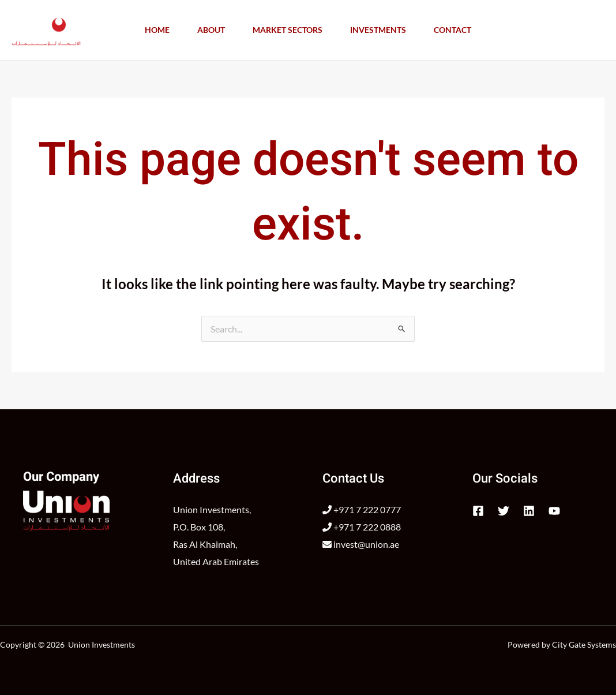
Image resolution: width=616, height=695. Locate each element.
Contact (452, 30)
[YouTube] (554, 511)
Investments (378, 30)
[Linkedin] (529, 511)
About (211, 30)
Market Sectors (288, 30)
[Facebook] (478, 511)
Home (157, 30)
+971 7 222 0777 (362, 509)
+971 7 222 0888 (362, 527)
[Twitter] (504, 511)
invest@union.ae (361, 544)
